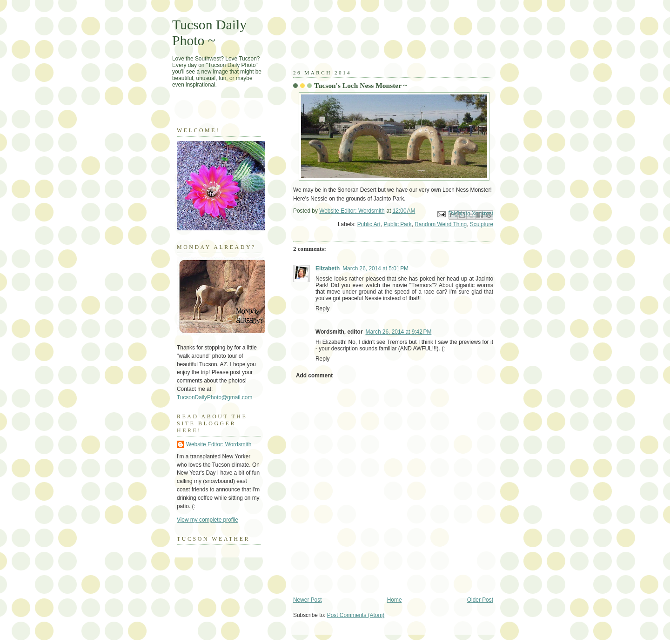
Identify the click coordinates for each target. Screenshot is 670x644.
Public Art (369, 224)
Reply (322, 309)
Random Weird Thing (441, 224)
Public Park (397, 224)
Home (395, 600)
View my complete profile (208, 520)
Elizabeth (328, 268)
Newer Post (307, 600)
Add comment (314, 376)
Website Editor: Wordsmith (219, 444)
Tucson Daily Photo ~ (209, 32)
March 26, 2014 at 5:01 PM (375, 268)
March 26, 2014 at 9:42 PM (399, 332)
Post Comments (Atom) (356, 615)
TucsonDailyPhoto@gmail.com (214, 397)
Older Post (480, 600)
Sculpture (482, 224)
